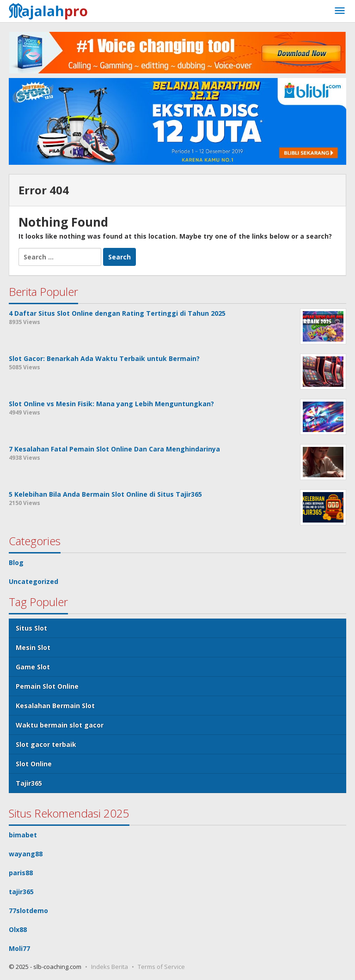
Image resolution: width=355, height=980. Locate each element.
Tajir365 (29, 783)
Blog (16, 562)
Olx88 (18, 929)
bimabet (23, 835)
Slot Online (34, 764)
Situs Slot (31, 628)
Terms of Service (161, 967)
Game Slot (33, 667)
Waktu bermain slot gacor (60, 725)
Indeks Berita (110, 967)
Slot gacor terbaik (46, 744)
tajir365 (21, 892)
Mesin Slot (33, 647)
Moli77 (19, 948)
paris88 (21, 873)
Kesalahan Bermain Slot (55, 706)
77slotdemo (28, 911)
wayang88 (26, 854)
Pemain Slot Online (47, 686)
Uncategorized (34, 581)
